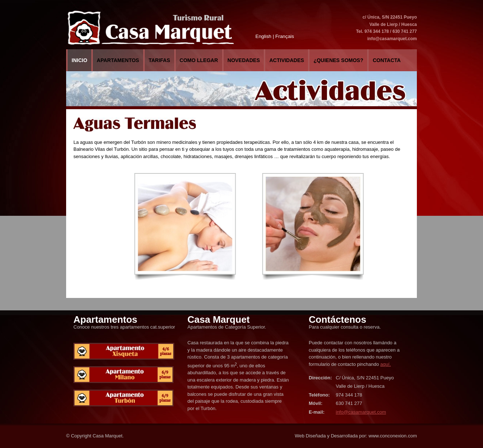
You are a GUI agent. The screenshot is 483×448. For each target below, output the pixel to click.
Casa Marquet (107, 436)
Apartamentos (118, 60)
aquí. (386, 364)
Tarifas (159, 60)
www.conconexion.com (393, 436)
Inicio (79, 60)
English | (265, 36)
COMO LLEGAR (199, 60)
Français (285, 36)
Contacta (387, 60)
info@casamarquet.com (392, 39)
